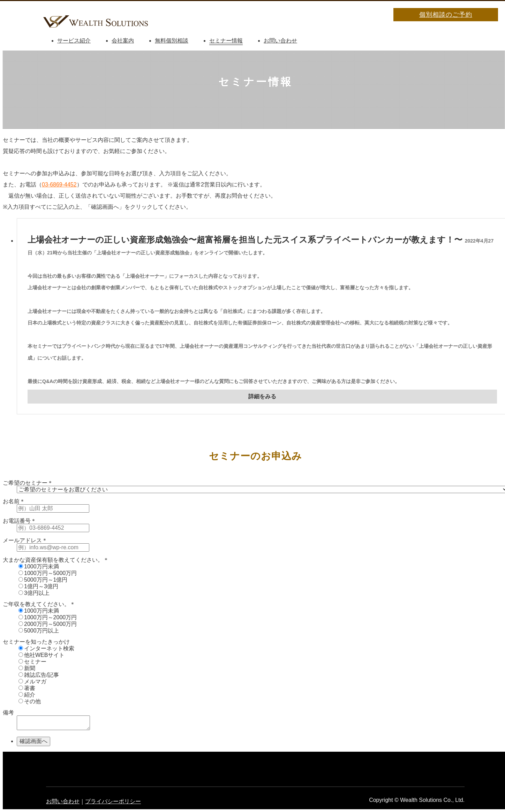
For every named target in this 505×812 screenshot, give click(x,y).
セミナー (32, 662)
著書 (27, 688)
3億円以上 (34, 593)
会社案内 (123, 41)
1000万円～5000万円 (48, 573)
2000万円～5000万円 (48, 624)
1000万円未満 (39, 566)
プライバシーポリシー (113, 801)
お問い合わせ (280, 41)
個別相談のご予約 (446, 15)
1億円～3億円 (38, 586)
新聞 (27, 668)
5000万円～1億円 (43, 580)
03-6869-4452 (59, 185)
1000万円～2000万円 (48, 617)
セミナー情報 (226, 41)
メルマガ (32, 681)
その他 (30, 701)
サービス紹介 (74, 41)
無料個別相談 (172, 41)
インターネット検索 (46, 648)
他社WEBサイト (42, 655)
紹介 (27, 695)
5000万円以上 (39, 631)
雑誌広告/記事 (39, 675)
